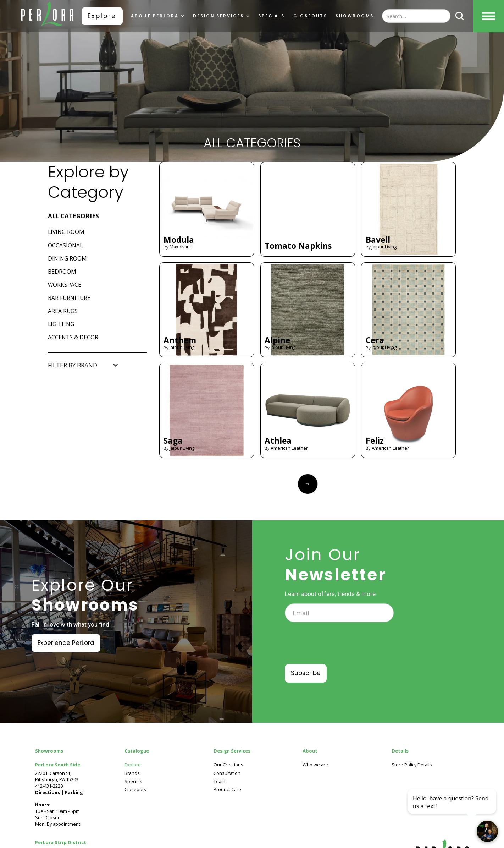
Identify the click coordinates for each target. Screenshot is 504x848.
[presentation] (339, 647)
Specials (271, 16)
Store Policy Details (412, 765)
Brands (132, 773)
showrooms (354, 16)
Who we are (315, 765)
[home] (48, 16)
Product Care (227, 790)
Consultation (227, 773)
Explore (102, 16)
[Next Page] (308, 484)
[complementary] (453, 809)
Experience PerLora (66, 643)
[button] (158, 16)
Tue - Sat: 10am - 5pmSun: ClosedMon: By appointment (59, 808)
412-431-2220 (49, 786)
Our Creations (228, 765)
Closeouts (310, 16)
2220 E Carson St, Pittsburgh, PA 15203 (57, 776)
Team (219, 781)
